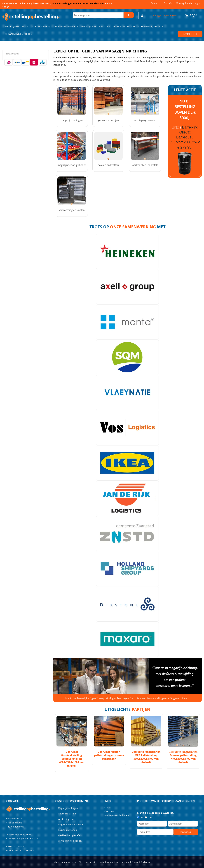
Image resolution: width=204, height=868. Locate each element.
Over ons (169, 3)
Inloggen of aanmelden (165, 15)
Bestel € (190, 34)
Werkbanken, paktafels (151, 26)
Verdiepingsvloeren (67, 26)
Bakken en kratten (124, 26)
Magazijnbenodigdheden (96, 26)
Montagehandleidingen (188, 3)
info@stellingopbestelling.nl (23, 838)
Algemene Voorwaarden (65, 862)
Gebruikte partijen (42, 26)
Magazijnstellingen (17, 26)
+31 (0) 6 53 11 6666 (21, 835)
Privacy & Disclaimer (141, 862)
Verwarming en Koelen (19, 34)
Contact (155, 3)
